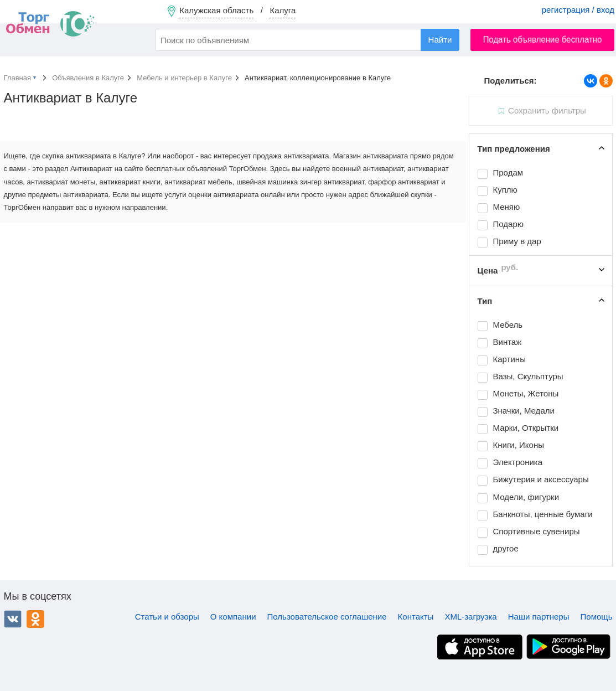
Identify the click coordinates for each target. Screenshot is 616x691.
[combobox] (307, 40)
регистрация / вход (578, 10)
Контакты (416, 617)
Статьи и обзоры (167, 617)
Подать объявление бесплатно (543, 40)
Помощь (597, 617)
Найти (440, 40)
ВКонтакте (13, 619)
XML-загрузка (470, 617)
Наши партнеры (539, 617)
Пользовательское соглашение (327, 617)
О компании (233, 617)
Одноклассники (35, 619)
